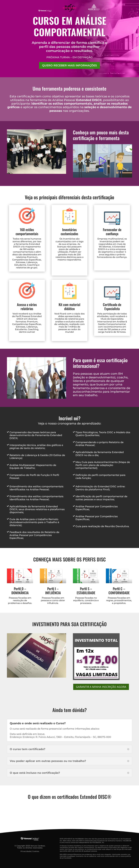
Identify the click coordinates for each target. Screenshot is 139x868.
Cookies (36, 851)
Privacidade (26, 851)
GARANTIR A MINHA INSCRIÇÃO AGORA (101, 687)
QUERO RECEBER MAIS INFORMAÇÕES (69, 65)
